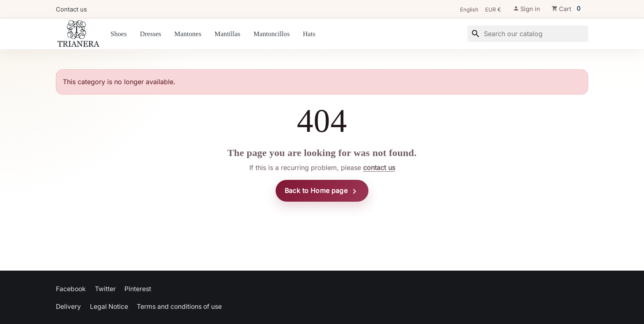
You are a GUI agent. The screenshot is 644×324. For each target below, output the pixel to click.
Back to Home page (322, 191)
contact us (379, 168)
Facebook (71, 289)
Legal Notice (109, 307)
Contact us (71, 9)
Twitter (105, 289)
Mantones (188, 34)
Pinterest (138, 289)
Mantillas (227, 34)
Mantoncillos (271, 34)
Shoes (119, 34)
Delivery (68, 307)
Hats (309, 34)
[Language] (472, 10)
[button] (527, 9)
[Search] (528, 34)
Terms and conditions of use (179, 307)
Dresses (151, 34)
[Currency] (496, 10)
